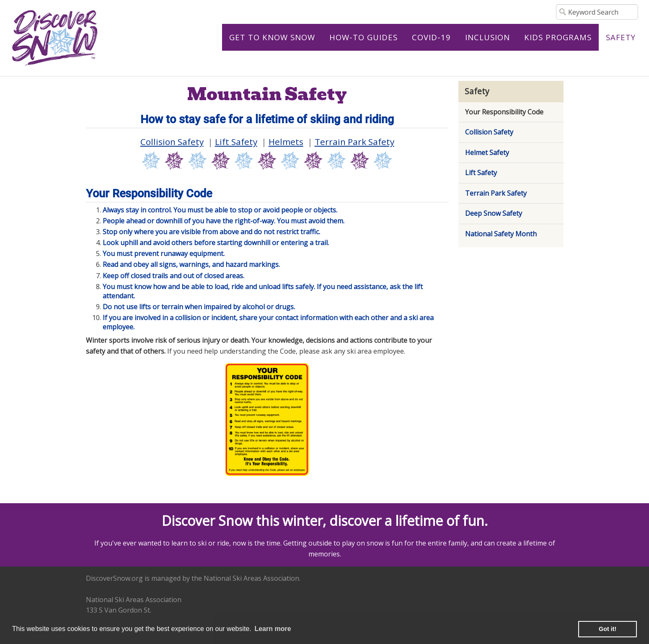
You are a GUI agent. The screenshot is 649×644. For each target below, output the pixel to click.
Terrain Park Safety (354, 142)
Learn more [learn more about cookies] (273, 629)
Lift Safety (236, 142)
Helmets (286, 142)
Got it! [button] (608, 629)
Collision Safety (172, 142)
